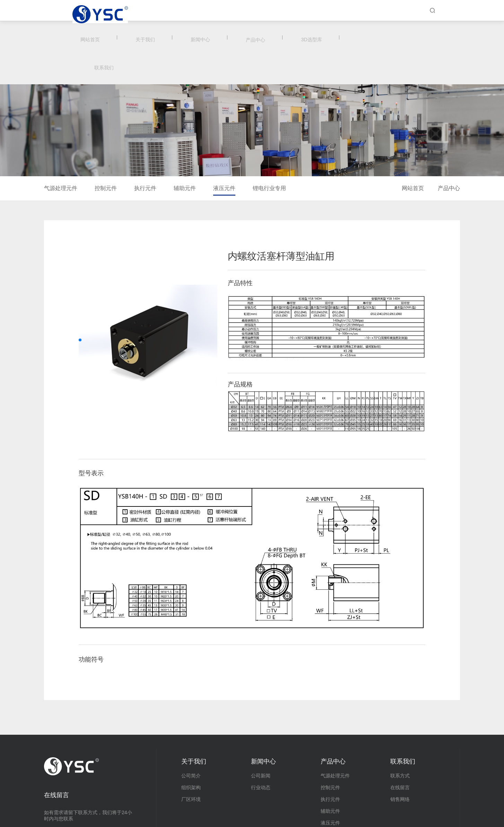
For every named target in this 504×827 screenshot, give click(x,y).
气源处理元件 (61, 133)
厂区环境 (191, 744)
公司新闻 (261, 720)
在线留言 (400, 732)
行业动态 (261, 732)
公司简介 (191, 720)
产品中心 (289, 15)
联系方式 (400, 720)
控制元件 (106, 133)
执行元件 (145, 133)
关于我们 (189, 14)
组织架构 (191, 732)
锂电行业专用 (269, 133)
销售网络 (400, 744)
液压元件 (224, 133)
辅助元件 (185, 133)
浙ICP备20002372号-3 (436, 818)
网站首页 (139, 14)
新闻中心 (239, 14)
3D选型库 (339, 14)
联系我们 (390, 14)
